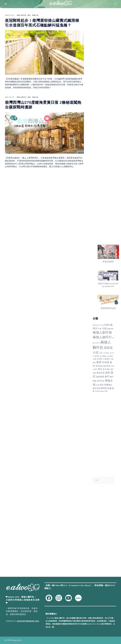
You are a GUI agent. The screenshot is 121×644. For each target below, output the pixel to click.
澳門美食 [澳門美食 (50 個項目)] (101, 381)
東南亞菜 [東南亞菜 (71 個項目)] (101, 373)
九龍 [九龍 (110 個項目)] (104, 328)
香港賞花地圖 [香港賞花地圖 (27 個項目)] (99, 391)
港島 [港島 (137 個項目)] (108, 373)
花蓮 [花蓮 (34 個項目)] (98, 385)
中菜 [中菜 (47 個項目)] (100, 329)
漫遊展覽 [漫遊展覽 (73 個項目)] (100, 377)
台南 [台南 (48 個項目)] (95, 359)
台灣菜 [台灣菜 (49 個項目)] (100, 359)
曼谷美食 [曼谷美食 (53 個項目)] (107, 366)
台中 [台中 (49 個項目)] (101, 353)
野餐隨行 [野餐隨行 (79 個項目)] (108, 385)
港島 (29, 97)
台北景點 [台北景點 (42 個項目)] (103, 356)
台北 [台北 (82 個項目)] (97, 356)
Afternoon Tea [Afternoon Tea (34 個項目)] (98, 325)
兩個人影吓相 (21, 15)
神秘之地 (35, 15)
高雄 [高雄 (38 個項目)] (106, 391)
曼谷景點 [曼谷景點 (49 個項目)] (99, 366)
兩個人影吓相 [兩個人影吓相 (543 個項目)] (102, 332)
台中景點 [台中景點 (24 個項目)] (106, 353)
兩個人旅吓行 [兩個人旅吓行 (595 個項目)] (102, 337)
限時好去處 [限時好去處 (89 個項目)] (106, 388)
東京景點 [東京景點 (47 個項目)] (106, 369)
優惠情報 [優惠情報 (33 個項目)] (110, 329)
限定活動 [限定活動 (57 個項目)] (97, 388)
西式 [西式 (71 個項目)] (102, 385)
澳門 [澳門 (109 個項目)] (107, 377)
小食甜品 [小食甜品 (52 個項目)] (106, 359)
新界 (29, 15)
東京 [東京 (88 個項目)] (100, 369)
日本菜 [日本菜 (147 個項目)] (106, 362)
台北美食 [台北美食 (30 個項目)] (110, 356)
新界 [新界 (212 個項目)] (99, 362)
